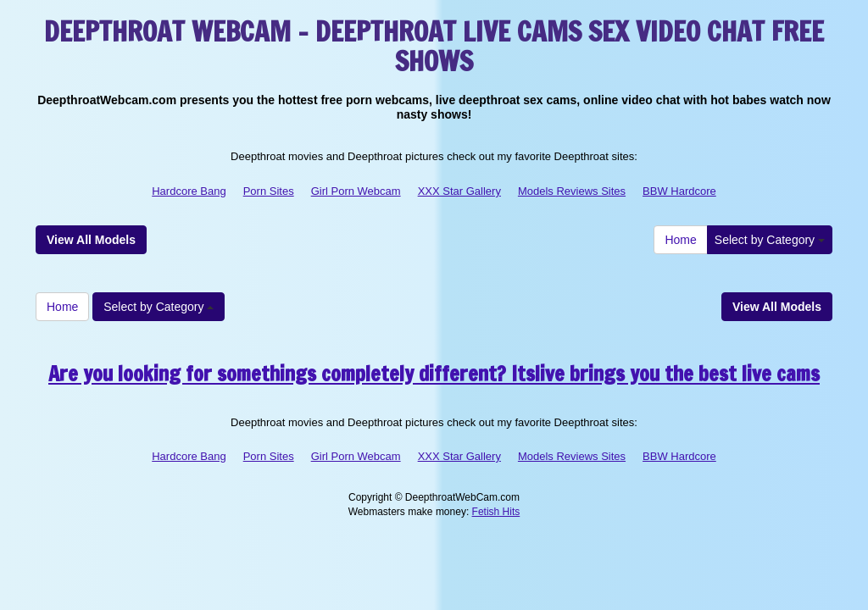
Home (680, 240)
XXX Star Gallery (459, 191)
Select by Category (770, 240)
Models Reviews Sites (572, 191)
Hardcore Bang (189, 191)
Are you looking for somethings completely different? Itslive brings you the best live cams (434, 374)
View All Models (91, 240)
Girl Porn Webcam (356, 191)
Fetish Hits (496, 512)
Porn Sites (269, 191)
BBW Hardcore (679, 191)
